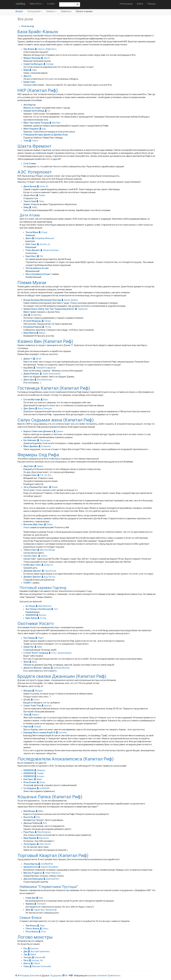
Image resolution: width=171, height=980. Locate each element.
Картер (27, 727)
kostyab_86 (36, 960)
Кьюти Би (28, 817)
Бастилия (35, 976)
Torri (55, 609)
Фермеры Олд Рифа (38, 455)
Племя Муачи (32, 283)
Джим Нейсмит (31, 374)
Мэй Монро (29, 811)
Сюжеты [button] (51, 11)
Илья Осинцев (43, 408)
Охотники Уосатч (36, 623)
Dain (40, 898)
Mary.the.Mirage (46, 550)
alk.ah (37, 359)
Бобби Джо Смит (32, 565)
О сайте (51, 4)
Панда (46, 321)
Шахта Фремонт (34, 146)
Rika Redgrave (43, 832)
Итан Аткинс (30, 782)
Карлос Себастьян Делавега (38, 431)
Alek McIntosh (44, 606)
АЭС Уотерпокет (35, 172)
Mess (33, 662)
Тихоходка (44, 440)
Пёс (40, 256)
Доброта (47, 565)
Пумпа (39, 466)
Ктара (43, 232)
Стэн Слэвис (30, 164)
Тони (26, 141)
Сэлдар (48, 64)
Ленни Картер (31, 864)
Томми (39, 773)
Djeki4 (32, 954)
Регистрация (126, 4)
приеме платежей (98, 976)
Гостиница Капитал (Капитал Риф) (54, 388)
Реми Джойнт (33, 250)
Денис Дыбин (70, 300)
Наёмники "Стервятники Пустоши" (49, 887)
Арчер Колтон (31, 867)
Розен (35, 700)
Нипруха (40, 770)
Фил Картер (29, 105)
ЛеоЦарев (24, 976)
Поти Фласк (32, 932)
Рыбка (41, 195)
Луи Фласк (31, 926)
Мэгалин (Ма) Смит (33, 524)
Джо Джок (29, 408)
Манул (41, 333)
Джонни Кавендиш (33, 879)
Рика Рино (29, 832)
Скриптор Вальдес (33, 64)
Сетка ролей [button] (35, 11)
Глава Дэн (31, 898)
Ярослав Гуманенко (39, 951)
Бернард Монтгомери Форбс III (39, 732)
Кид (43, 129)
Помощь (152, 4)
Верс (44, 400)
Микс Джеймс (31, 446)
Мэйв (26, 70)
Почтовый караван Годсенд (43, 588)
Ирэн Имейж (30, 838)
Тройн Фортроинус (50, 374)
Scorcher (61, 732)
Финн (26, 662)
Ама (26, 315)
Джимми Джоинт (32, 571)
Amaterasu (35, 315)
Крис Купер (31, 618)
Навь (33, 70)
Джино (58, 431)
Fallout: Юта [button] (36, 4)
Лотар (47, 327)
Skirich (45, 58)
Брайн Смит (29, 82)
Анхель (41, 615)
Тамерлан (81, 309)
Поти (42, 932)
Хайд (26, 207)
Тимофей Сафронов (45, 368)
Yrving (42, 618)
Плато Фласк (32, 929)
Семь (26, 966)
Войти (140, 4)
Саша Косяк (49, 571)
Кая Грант (28, 779)
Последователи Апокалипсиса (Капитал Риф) (66, 759)
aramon (47, 706)
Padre (39, 638)
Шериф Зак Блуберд (34, 111)
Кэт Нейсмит (30, 440)
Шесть (27, 963)
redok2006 (43, 788)
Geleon (43, 556)
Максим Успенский (40, 966)
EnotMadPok (45, 864)
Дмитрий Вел (51, 879)
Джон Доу (29, 380)
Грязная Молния (60, 668)
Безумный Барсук (33, 327)
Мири (38, 779)
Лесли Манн (32, 232)
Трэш (26, 715)
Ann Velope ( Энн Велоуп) (38, 609)
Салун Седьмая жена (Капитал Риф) (56, 420)
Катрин (39, 776)
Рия (37, 817)
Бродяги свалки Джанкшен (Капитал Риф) (62, 676)
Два (25, 951)
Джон (29, 238)
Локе (41, 926)
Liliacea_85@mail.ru (46, 49)
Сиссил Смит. (31, 556)
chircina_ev (44, 244)
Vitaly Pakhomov (52, 873)
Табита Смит (30, 550)
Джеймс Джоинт (32, 577)
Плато (44, 929)
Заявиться (66, 11)
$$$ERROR (31, 615)
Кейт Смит (31, 244)
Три (25, 954)
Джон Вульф (30, 186)
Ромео (34, 141)
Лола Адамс (30, 844)
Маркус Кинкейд (32, 58)
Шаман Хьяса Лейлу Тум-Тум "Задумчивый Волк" (49, 309)
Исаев (53, 487)
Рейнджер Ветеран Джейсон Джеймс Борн (46, 135)
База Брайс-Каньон (38, 32)
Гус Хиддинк (30, 788)
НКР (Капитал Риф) (38, 90)
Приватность (114, 976)
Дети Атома (30, 215)
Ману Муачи (30, 333)
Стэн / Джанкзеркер (60, 653)
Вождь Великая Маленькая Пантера (42, 300)
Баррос (34, 715)
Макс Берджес (31, 129)
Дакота (27, 76)
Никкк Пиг (29, 647)
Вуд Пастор (48, 577)
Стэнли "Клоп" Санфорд (36, 653)
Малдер (37, 691)
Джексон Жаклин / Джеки (37, 668)
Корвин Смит (30, 475)
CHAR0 (27, 583)
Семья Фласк (31, 918)
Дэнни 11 (28, 359)
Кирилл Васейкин (48, 867)
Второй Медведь (32, 321)
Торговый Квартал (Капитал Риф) (53, 855)
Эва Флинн (29, 49)
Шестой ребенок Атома (38, 274)
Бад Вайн (28, 368)
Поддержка (56, 976)
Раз (25, 948)
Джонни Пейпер (32, 823)
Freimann (40, 904)
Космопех (45, 446)
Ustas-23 (42, 186)
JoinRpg (20, 4)
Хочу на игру (28, 26)
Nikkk (38, 647)
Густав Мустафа (32, 400)
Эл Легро (30, 606)
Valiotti (35, 963)
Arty (44, 823)
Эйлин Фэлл (30, 195)
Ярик (28, 910)
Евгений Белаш (43, 380)
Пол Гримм (29, 638)
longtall (36, 727)
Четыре (27, 957)
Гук (47, 111)
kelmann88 (39, 957)
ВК (66, 976)
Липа (40, 201)
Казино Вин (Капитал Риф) (45, 341)
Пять (26, 960)
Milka (39, 811)
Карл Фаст (31, 256)
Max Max (55, 123)
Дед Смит (29, 466)
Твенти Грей (30, 201)
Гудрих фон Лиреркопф (44, 910)
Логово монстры (35, 937)
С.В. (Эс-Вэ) (44, 475)
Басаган (33, 948)
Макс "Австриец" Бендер (36, 123)
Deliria (48, 524)
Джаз (41, 782)
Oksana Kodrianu (50, 250)
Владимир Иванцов (43, 238)
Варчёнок (43, 838)
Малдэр (28, 691)
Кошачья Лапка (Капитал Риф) (50, 797)
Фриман (30, 904)
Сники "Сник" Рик (32, 706)
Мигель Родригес (33, 873)
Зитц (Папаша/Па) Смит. (36, 487)
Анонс (19, 11)
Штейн (27, 700)
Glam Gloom (44, 844)
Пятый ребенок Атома (37, 268)
